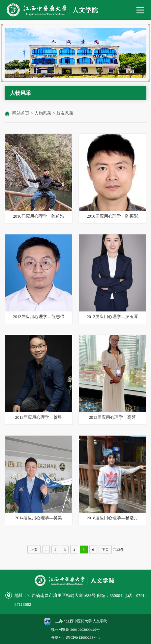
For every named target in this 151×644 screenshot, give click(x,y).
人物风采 (43, 113)
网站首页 (21, 113)
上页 (34, 550)
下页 (105, 550)
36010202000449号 (85, 630)
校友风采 (65, 113)
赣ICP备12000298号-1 (83, 637)
